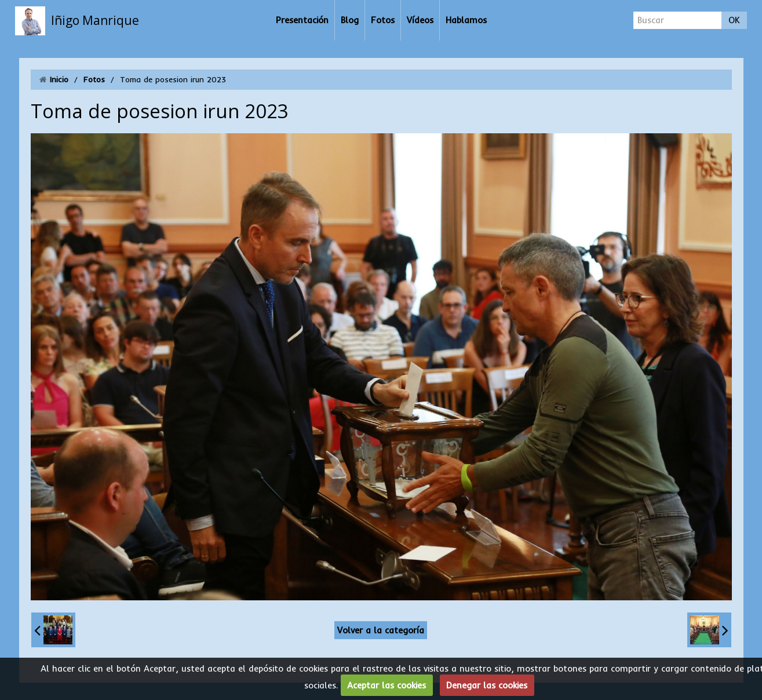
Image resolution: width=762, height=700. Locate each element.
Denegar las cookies (487, 685)
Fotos (383, 20)
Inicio (59, 79)
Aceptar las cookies (387, 685)
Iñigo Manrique (95, 20)
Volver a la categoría (381, 630)
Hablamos (466, 20)
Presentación (302, 20)
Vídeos (420, 20)
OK (734, 20)
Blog (350, 20)
